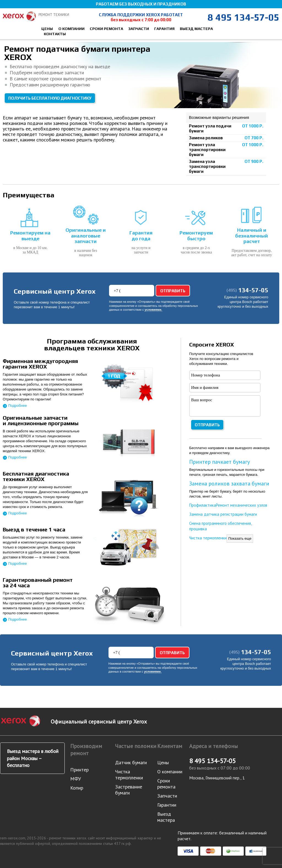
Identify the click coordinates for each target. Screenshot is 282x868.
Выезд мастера (196, 29)
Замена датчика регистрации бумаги (223, 514)
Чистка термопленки (208, 538)
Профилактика (203, 505)
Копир (77, 788)
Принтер (79, 770)
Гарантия (164, 29)
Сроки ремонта (106, 29)
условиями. (153, 310)
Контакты (55, 34)
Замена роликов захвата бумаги (229, 484)
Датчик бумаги (131, 762)
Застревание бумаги (129, 790)
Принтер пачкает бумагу (219, 462)
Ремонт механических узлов (242, 505)
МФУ (76, 779)
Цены (47, 29)
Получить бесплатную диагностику (50, 98)
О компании (71, 29)
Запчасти (139, 29)
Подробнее (17, 406)
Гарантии (167, 805)
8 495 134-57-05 (243, 17)
